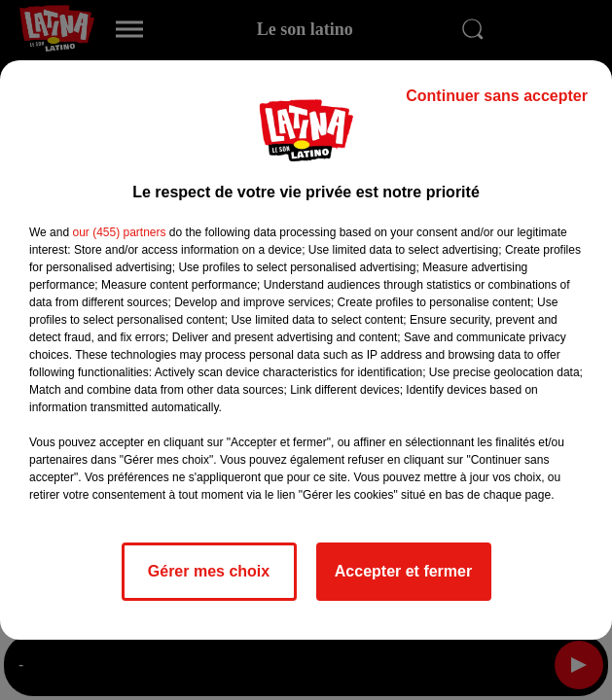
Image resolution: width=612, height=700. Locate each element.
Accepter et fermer (403, 571)
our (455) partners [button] (119, 232)
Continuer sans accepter (497, 96)
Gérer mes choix (209, 571)
